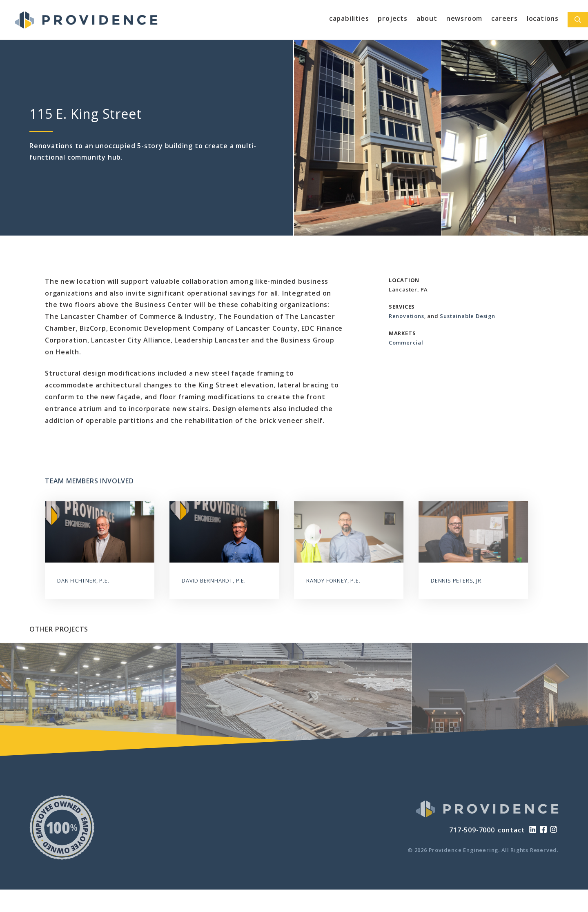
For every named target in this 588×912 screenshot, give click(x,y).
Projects (392, 18)
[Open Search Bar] (578, 20)
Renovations (406, 316)
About (427, 18)
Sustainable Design (467, 316)
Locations (543, 18)
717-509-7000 (472, 830)
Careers (504, 18)
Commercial (406, 343)
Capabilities (349, 18)
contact (511, 830)
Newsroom (464, 18)
